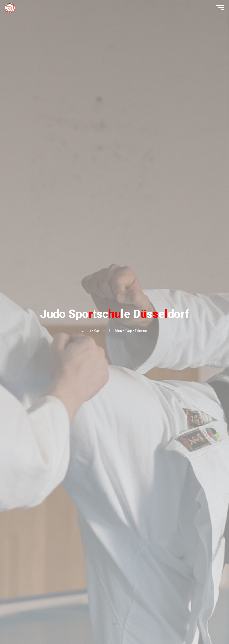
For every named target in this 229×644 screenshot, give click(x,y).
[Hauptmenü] (217, 10)
